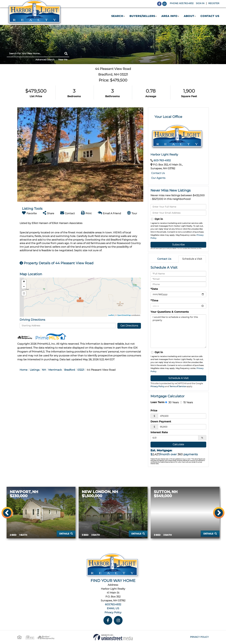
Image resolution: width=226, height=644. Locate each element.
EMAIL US (113, 608)
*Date (154, 289)
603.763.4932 (186, 3)
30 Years (172, 402)
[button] (66, 54)
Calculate (178, 444)
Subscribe (178, 245)
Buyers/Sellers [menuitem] (143, 16)
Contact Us (158, 173)
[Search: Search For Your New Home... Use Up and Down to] (35, 53)
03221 (81, 370)
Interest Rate (159, 432)
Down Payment (161, 422)
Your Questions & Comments (170, 312)
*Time (154, 301)
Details (64, 534)
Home (24, 370)
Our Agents (158, 178)
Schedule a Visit (192, 259)
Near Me (63, 60)
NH (44, 370)
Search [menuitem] (118, 16)
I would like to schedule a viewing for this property (178, 331)
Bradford (70, 370)
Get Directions (129, 326)
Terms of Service (178, 386)
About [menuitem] (190, 16)
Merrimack (55, 370)
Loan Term (157, 402)
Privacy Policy (157, 386)
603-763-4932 (162, 160)
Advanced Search (45, 60)
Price (154, 411)
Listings (35, 370)
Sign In (200, 3)
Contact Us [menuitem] (210, 16)
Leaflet (111, 315)
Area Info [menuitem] (170, 16)
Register (214, 3)
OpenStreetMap (124, 315)
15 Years (186, 402)
